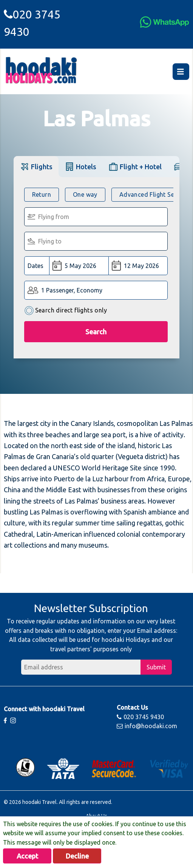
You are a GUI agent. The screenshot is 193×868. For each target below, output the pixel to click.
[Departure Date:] (79, 266)
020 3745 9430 (140, 717)
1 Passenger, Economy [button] (72, 290)
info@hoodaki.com (147, 726)
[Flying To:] (96, 241)
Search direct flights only (66, 311)
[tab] (36, 166)
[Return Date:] (138, 266)
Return (42, 194)
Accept (27, 856)
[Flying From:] (96, 217)
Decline (77, 856)
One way (85, 194)
